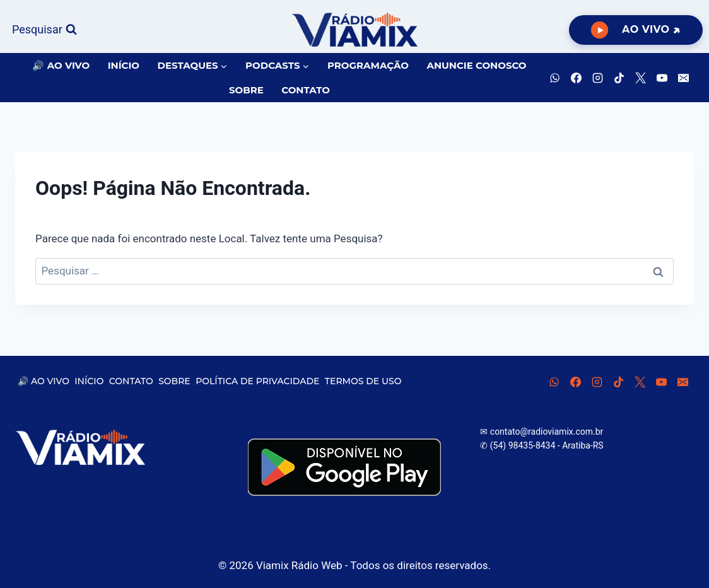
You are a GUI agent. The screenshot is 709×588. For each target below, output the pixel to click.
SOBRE (246, 90)
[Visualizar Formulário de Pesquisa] (44, 30)
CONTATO (306, 90)
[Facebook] (576, 78)
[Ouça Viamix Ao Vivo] (636, 30)
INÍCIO (124, 65)
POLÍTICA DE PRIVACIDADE (257, 381)
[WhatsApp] (554, 78)
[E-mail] (683, 78)
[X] (640, 78)
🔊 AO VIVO (61, 65)
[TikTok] (619, 78)
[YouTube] (662, 78)
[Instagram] (597, 78)
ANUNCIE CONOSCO (476, 65)
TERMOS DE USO (363, 381)
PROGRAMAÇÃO (368, 65)
